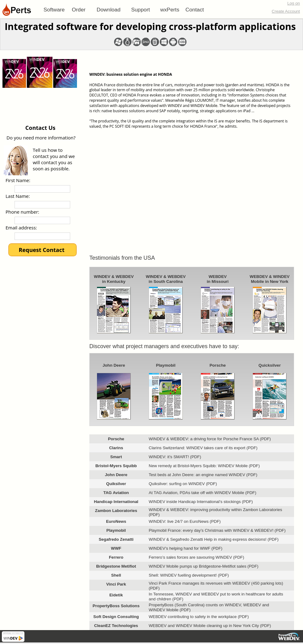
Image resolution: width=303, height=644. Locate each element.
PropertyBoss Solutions (116, 606)
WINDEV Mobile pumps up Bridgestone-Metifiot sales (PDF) (204, 566)
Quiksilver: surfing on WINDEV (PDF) (183, 484)
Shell (116, 575)
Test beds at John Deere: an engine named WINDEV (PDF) (203, 475)
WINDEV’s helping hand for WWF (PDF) (186, 548)
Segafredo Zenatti (116, 539)
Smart (116, 457)
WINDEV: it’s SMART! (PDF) (175, 457)
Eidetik (116, 595)
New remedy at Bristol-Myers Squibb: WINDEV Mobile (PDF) (204, 466)
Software (54, 10)
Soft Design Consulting (116, 617)
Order (79, 10)
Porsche (218, 365)
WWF (116, 548)
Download (108, 10)
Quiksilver (116, 484)
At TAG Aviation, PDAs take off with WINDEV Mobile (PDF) (203, 493)
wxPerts (170, 10)
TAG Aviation (116, 493)
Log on (294, 3)
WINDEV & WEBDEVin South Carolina (166, 279)
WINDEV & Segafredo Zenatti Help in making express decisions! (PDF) (214, 539)
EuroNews (116, 521)
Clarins (116, 448)
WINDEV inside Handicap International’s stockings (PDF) (201, 502)
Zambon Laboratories (116, 511)
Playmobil (166, 365)
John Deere (114, 365)
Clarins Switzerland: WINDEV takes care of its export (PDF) (203, 448)
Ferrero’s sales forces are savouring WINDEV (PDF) (196, 557)
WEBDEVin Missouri (218, 279)
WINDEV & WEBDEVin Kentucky (114, 279)
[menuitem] (54, 10)
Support (141, 10)
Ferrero (116, 557)
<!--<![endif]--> (192, 189)
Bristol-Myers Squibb (116, 466)
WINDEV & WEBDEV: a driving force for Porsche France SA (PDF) (210, 439)
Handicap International (116, 502)
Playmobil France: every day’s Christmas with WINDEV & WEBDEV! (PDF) (217, 530)
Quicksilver (270, 365)
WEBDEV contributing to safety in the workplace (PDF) (199, 617)
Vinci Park (116, 584)
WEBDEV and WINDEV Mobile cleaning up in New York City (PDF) (210, 626)
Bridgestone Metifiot (116, 566)
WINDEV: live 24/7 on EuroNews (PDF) (185, 521)
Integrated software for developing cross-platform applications (150, 26)
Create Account (286, 11)
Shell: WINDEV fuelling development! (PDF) (189, 575)
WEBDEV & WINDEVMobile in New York (270, 279)
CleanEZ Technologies (116, 626)
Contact (195, 10)
